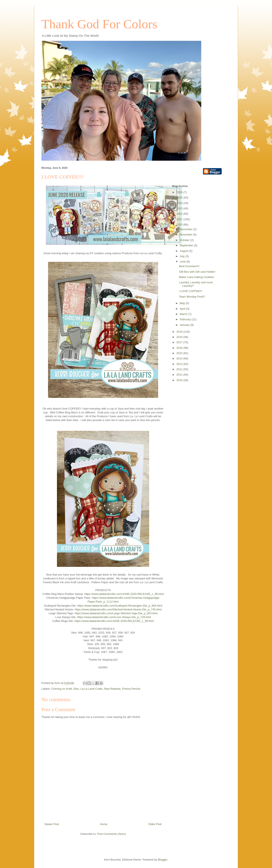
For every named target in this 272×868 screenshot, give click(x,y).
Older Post (155, 824)
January (185, 325)
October (185, 240)
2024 (180, 203)
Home (104, 824)
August (184, 251)
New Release (112, 689)
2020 (180, 225)
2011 (180, 375)
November (187, 235)
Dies (76, 689)
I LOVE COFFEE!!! (191, 291)
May (183, 303)
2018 (180, 337)
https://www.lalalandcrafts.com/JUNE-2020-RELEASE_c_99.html (124, 594)
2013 (180, 364)
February (186, 319)
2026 (180, 192)
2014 (180, 358)
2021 (180, 219)
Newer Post (52, 824)
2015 (180, 353)
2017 (180, 342)
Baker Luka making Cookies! (196, 277)
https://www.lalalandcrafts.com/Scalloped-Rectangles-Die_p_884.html (120, 606)
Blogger (163, 860)
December (187, 229)
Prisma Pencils (131, 689)
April (183, 309)
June (183, 262)
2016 (180, 348)
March (184, 314)
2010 (180, 380)
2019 (180, 332)
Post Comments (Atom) (111, 834)
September (187, 245)
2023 (180, 208)
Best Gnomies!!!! (189, 266)
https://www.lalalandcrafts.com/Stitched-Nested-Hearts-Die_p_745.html (118, 609)
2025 (180, 198)
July (183, 256)
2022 (180, 214)
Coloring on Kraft (62, 689)
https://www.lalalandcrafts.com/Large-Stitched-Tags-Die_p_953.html (116, 613)
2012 (180, 369)
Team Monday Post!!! (192, 297)
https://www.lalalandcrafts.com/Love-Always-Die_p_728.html (114, 617)
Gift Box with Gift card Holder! (197, 272)
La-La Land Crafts (92, 689)
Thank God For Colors (99, 24)
